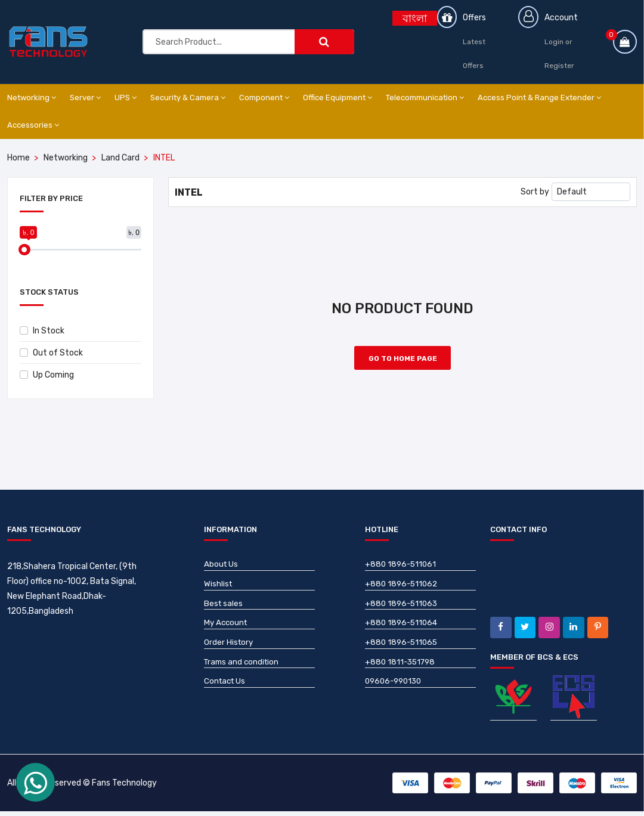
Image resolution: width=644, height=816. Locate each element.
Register (561, 66)
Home (18, 158)
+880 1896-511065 (403, 650)
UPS (126, 98)
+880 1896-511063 (403, 609)
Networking (32, 98)
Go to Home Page (403, 363)
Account (563, 18)
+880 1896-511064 (403, 630)
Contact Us (226, 690)
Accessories (33, 125)
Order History (229, 650)
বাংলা (415, 18)
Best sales (224, 609)
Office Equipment (338, 98)
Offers (476, 18)
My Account (227, 630)
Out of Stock (51, 353)
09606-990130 (396, 690)
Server (85, 98)
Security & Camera (188, 98)
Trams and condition (243, 670)
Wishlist (219, 589)
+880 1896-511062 (403, 589)
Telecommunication (425, 98)
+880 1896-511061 (402, 569)
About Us (222, 569)
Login (556, 42)
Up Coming (47, 375)
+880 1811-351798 (402, 670)
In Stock (42, 331)
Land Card (120, 158)
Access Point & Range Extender (539, 98)
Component (264, 98)
